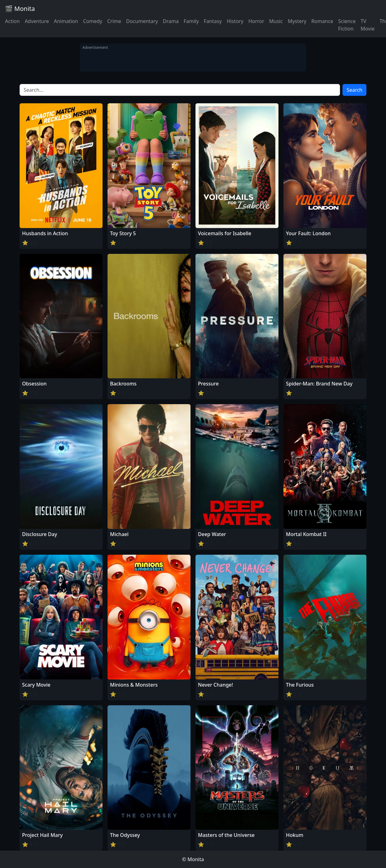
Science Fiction (347, 25)
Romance (322, 21)
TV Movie (368, 25)
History (235, 21)
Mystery (297, 21)
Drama (171, 21)
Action (12, 21)
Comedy (93, 21)
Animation (66, 21)
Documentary (142, 21)
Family (191, 21)
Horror (256, 21)
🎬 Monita (20, 9)
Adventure (37, 21)
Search (354, 90)
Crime (114, 21)
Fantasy (213, 21)
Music (276, 21)
